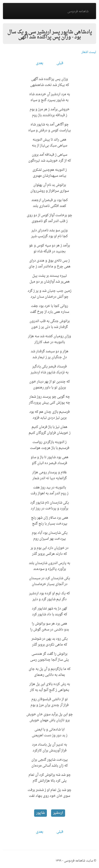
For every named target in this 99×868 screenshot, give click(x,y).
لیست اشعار (89, 52)
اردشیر (58, 813)
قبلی (60, 63)
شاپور (40, 813)
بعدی (40, 63)
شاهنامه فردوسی (78, 11)
